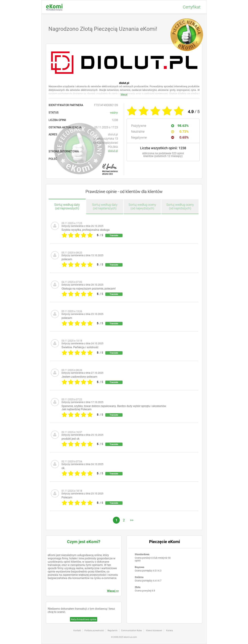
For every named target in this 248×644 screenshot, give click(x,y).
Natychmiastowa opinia (84, 619)
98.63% (180, 126)
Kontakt (77, 631)
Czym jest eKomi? (84, 542)
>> (132, 520)
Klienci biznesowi (154, 631)
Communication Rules (131, 631)
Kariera (169, 631)
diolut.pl (113, 151)
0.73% (180, 131)
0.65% (180, 137)
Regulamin (113, 631)
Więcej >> (113, 591)
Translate (114, 235)
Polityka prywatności (94, 631)
